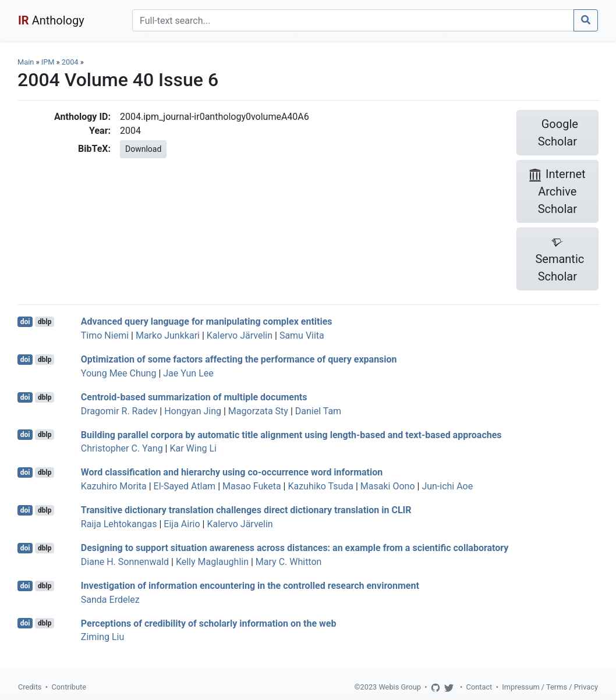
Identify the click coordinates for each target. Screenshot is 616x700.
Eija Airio (182, 524)
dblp (45, 322)
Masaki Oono (388, 486)
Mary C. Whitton (289, 562)
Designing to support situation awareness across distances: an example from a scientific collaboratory (295, 548)
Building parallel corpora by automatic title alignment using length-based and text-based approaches (291, 434)
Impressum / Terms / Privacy (550, 687)
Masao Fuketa (252, 486)
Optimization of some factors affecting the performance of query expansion (239, 359)
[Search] (353, 20)
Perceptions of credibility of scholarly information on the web (209, 623)
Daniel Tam (318, 411)
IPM (48, 62)
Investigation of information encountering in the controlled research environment (250, 586)
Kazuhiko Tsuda (321, 486)
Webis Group (400, 687)
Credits (30, 687)
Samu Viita (302, 335)
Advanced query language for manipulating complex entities (207, 321)
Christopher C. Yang (122, 448)
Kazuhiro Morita (114, 486)
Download (143, 149)
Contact (479, 687)
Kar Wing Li (193, 448)
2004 (70, 62)
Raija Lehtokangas (119, 524)
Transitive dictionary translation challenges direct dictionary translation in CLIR (246, 510)
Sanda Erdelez (110, 600)
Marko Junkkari (168, 335)
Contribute (69, 687)
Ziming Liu (103, 637)
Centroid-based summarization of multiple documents (194, 397)
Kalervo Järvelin (240, 335)
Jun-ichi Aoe (447, 486)
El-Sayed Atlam (185, 486)
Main (26, 62)
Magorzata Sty (258, 411)
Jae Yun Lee (188, 373)
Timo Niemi (105, 335)
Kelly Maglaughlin (212, 562)
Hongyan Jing (193, 411)
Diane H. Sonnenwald (125, 562)
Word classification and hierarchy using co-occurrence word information (232, 472)
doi (25, 322)
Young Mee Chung (119, 373)
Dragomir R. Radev (119, 411)
